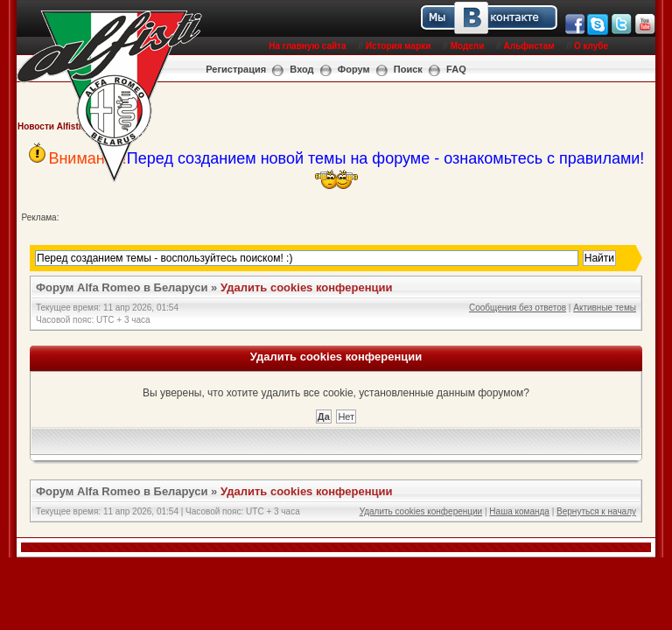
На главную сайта (307, 46)
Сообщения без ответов (518, 308)
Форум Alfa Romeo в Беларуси (122, 287)
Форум (354, 69)
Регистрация (236, 69)
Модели (468, 46)
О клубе (591, 46)
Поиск (408, 69)
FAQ (456, 69)
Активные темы (605, 308)
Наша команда (519, 511)
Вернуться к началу (596, 511)
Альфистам (529, 46)
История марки (399, 46)
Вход (301, 69)
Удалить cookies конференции (307, 287)
